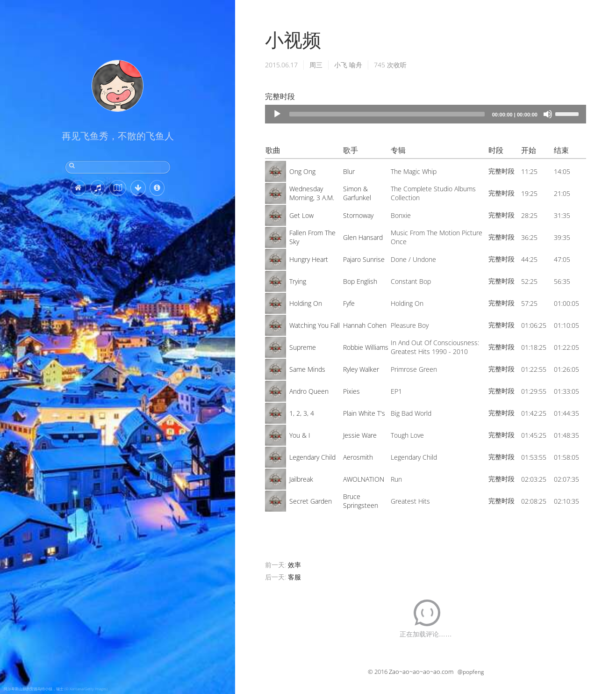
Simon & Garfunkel (357, 193)
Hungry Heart (309, 259)
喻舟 (356, 65)
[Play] (277, 114)
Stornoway (358, 215)
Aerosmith (358, 457)
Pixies (351, 391)
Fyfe (349, 303)
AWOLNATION (364, 479)
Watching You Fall (315, 325)
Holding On (306, 303)
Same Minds (307, 369)
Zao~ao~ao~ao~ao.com (421, 672)
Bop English (360, 281)
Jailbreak (301, 479)
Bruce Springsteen (361, 501)
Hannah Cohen (365, 325)
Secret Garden (311, 501)
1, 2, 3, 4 (302, 413)
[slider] (387, 114)
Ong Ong (302, 171)
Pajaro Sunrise (364, 259)
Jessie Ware (360, 435)
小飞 (341, 65)
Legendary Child (312, 457)
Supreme (303, 347)
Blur (349, 171)
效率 (294, 565)
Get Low (301, 215)
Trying (298, 281)
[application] (426, 114)
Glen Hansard (363, 237)
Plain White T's (364, 413)
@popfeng (471, 672)
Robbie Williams (366, 347)
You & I (300, 435)
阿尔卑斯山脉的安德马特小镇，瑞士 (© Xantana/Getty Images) (56, 689)
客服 (294, 577)
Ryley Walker (361, 369)
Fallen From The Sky (312, 237)
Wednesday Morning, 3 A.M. (312, 193)
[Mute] (548, 114)
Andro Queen (309, 391)
